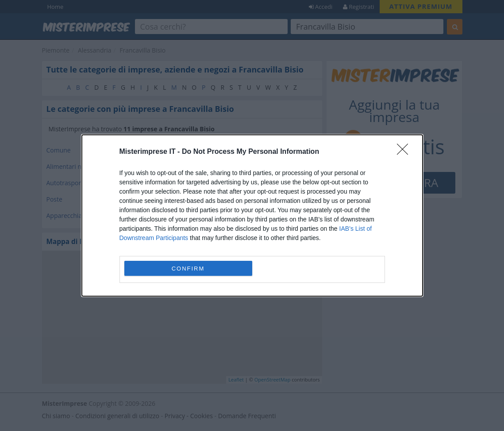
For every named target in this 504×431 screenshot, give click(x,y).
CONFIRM (188, 269)
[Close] (405, 152)
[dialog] (252, 215)
